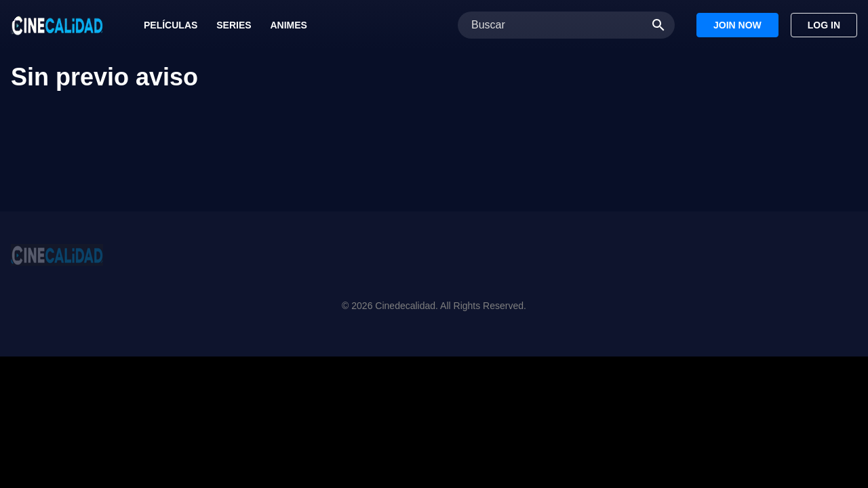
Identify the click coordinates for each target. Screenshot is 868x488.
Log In (824, 25)
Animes (288, 25)
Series (234, 25)
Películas (171, 25)
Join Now (737, 25)
